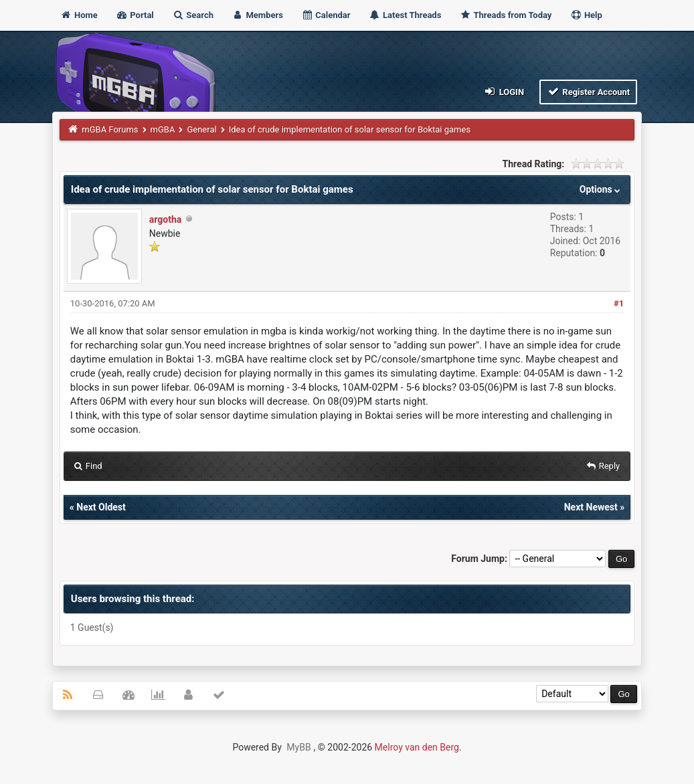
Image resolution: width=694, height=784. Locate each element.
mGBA (163, 129)
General (201, 129)
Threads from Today (506, 15)
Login (504, 91)
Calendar (326, 15)
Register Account (589, 91)
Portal (135, 15)
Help (586, 15)
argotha (165, 219)
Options (601, 189)
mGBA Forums (110, 129)
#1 (619, 303)
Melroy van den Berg (417, 747)
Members (257, 15)
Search (193, 15)
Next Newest (591, 507)
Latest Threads (405, 15)
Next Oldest (101, 507)
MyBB (298, 747)
